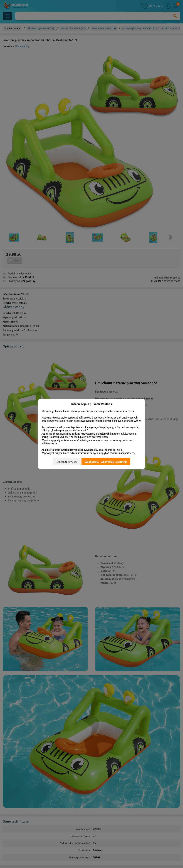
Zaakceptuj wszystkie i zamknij (106, 462)
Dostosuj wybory (67, 462)
